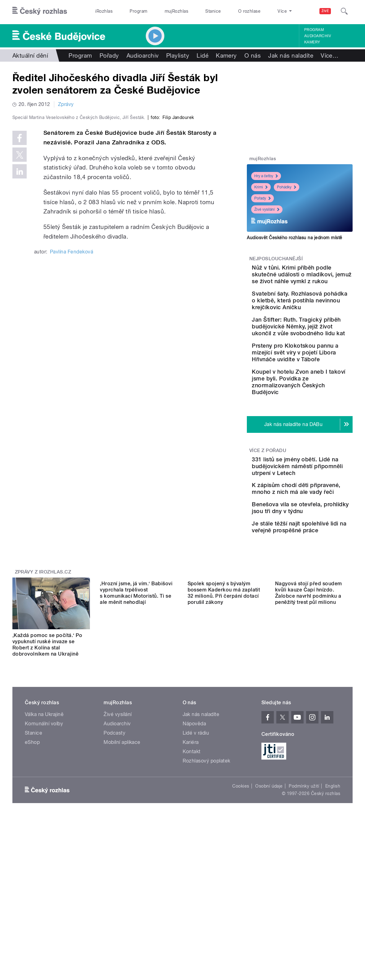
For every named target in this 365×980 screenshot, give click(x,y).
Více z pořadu (268, 512)
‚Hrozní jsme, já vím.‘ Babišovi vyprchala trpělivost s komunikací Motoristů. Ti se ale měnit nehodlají (136, 739)
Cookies (241, 881)
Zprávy (66, 104)
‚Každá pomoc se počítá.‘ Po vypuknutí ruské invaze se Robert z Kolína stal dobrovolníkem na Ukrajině (47, 739)
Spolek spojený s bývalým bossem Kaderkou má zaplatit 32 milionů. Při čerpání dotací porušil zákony (224, 739)
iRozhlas (104, 11)
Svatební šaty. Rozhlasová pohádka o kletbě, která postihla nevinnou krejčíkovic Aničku (318, 321)
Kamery (312, 42)
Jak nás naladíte (291, 55)
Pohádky (287, 187)
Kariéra (191, 837)
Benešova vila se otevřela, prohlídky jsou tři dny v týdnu (318, 588)
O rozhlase (249, 11)
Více (329, 55)
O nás (253, 55)
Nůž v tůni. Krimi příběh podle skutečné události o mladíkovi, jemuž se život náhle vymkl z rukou (319, 281)
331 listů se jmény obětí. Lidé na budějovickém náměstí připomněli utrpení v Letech (319, 531)
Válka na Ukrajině (44, 809)
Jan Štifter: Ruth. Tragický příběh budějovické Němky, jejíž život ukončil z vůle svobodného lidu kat (318, 360)
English (333, 881)
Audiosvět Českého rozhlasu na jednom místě (294, 238)
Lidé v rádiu (196, 828)
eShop (32, 837)
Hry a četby (266, 176)
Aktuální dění (30, 55)
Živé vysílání (267, 209)
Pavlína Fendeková (71, 375)
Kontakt (192, 846)
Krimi (261, 187)
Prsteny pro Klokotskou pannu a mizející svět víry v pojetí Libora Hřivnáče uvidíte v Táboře (318, 400)
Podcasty (114, 828)
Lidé (203, 55)
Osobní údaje (269, 881)
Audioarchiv (318, 36)
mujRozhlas (177, 11)
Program (138, 11)
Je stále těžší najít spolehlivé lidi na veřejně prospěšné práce (319, 616)
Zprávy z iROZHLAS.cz (43, 667)
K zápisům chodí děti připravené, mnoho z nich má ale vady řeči (317, 560)
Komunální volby (44, 818)
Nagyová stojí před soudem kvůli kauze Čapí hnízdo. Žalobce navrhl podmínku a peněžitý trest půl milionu (309, 739)
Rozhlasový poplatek (207, 856)
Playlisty (178, 55)
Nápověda (194, 818)
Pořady (109, 55)
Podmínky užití (304, 881)
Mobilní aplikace (122, 837)
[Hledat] (344, 11)
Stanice (213, 11)
